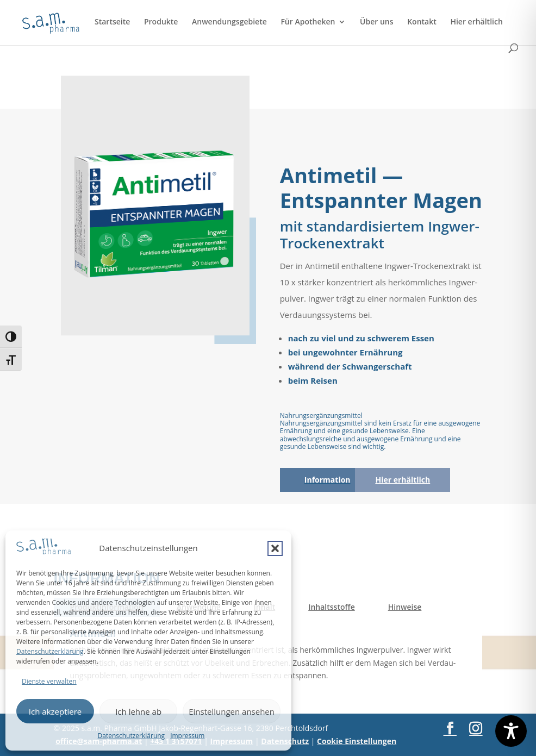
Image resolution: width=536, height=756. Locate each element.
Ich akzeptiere (55, 711)
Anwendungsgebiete (229, 22)
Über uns (376, 22)
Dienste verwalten (49, 681)
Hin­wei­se (405, 607)
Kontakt (422, 22)
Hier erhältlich (476, 22)
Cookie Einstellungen (357, 741)
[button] (275, 548)
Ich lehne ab (138, 711)
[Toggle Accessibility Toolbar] (511, 731)
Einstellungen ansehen (232, 711)
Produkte (161, 22)
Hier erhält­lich (403, 480)
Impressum (187, 736)
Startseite (112, 22)
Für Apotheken (308, 22)
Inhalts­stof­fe (332, 607)
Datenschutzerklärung (50, 651)
